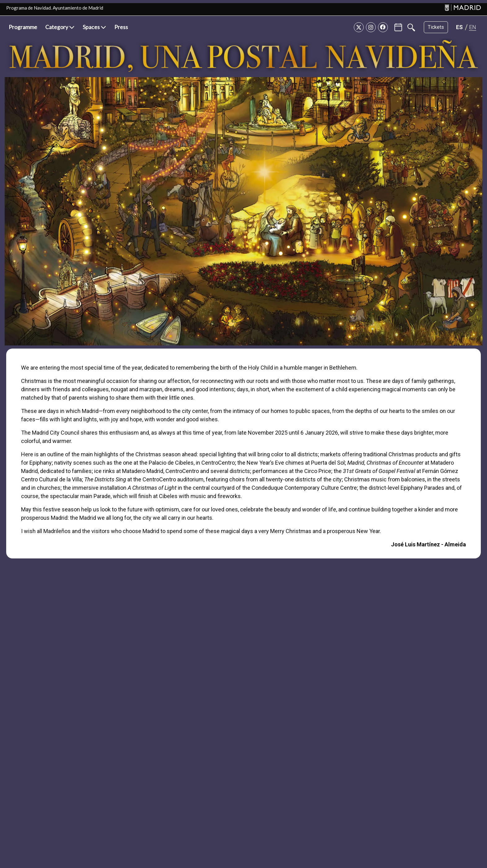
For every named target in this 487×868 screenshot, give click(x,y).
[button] (60, 27)
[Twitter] (359, 27)
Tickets (436, 27)
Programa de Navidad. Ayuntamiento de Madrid (55, 8)
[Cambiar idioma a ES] (459, 27)
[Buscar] (411, 27)
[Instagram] (371, 27)
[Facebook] (383, 27)
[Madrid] (463, 8)
